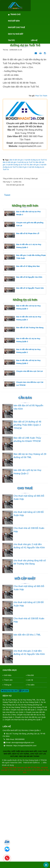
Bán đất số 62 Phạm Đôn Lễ (22, 328)
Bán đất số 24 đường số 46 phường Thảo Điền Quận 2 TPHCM (27, 518)
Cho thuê (25, 581)
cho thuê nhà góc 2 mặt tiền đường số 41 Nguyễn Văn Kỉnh (29, 639)
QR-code (24, 784)
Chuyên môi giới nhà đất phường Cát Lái (24, 317)
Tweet (7, 288)
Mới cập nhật (25, 671)
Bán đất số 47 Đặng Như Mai (22, 361)
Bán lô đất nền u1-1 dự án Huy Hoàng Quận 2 (23, 339)
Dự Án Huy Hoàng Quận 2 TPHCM (33, 853)
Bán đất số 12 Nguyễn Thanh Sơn (24, 382)
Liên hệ (34, 40)
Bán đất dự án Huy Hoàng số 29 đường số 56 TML (30, 548)
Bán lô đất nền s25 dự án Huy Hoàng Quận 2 (22, 455)
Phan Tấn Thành (41, 189)
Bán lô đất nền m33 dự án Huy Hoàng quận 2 (23, 411)
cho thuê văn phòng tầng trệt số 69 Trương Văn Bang (30, 655)
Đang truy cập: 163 (9, 784)
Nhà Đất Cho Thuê (16, 27)
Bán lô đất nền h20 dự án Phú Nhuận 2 (22, 306)
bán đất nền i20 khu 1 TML (27, 727)
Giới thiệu (8, 768)
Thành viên (8, 773)
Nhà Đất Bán (14, 21)
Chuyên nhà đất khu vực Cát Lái (23, 466)
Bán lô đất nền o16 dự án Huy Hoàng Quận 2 (22, 400)
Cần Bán (25, 491)
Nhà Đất (30, 768)
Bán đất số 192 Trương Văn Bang (24, 422)
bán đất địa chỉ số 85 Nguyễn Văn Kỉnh (28, 500)
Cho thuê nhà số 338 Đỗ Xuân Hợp (29, 623)
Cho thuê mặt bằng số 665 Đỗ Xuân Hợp (29, 590)
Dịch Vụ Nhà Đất (16, 34)
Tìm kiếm (31, 777)
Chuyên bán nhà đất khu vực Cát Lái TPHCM (24, 477)
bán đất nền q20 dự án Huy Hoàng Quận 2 (27, 565)
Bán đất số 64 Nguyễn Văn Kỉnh (23, 372)
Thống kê (8, 777)
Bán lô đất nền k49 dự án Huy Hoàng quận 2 (22, 444)
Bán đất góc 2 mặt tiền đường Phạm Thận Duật (25, 350)
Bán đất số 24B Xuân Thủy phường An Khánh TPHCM (27, 532)
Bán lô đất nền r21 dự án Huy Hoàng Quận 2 (22, 433)
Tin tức (11, 40)
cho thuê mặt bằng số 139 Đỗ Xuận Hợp (29, 606)
